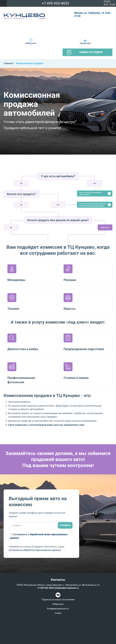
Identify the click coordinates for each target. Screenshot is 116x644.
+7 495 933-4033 (55, 3)
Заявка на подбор (85, 52)
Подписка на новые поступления (58, 600)
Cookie (58, 613)
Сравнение (85, 43)
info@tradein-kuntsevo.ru (66, 588)
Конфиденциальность (58, 609)
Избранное (31, 43)
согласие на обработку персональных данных (35, 550)
